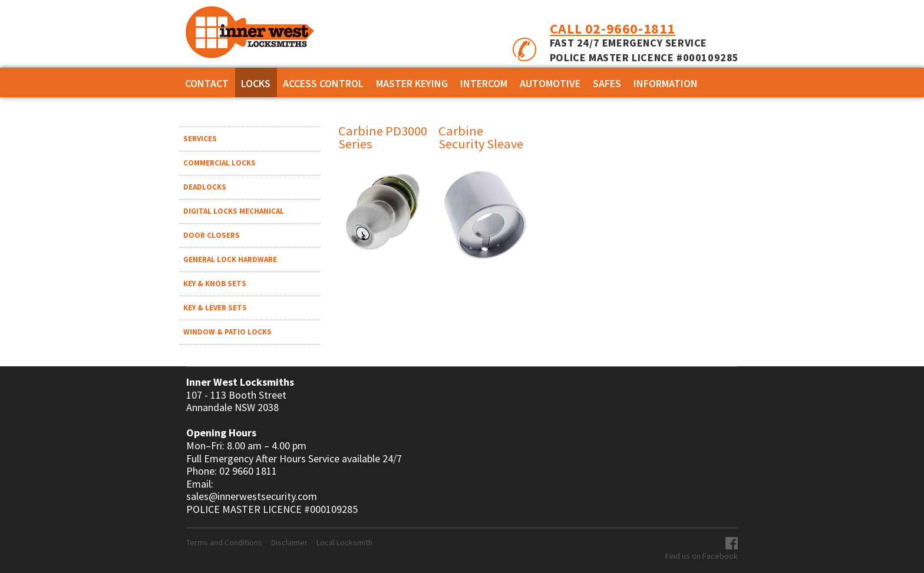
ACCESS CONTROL (323, 83)
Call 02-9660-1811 (613, 29)
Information (666, 83)
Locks (256, 83)
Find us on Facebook (702, 556)
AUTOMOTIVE (550, 83)
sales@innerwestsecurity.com (252, 496)
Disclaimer (289, 542)
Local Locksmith (344, 542)
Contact (207, 83)
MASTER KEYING (412, 83)
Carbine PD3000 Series (383, 137)
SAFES (607, 83)
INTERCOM (484, 83)
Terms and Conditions (224, 542)
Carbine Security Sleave (481, 137)
